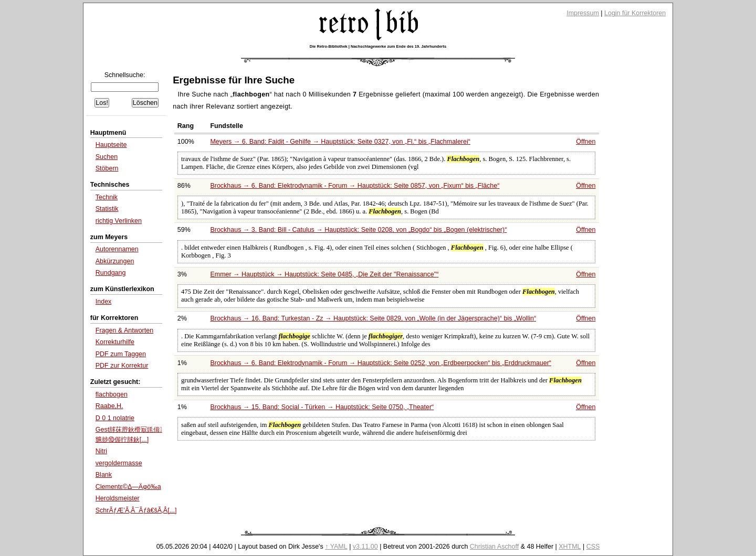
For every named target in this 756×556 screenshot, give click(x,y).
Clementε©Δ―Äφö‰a (128, 487)
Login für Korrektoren (635, 13)
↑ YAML (336, 547)
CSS (593, 547)
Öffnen (586, 142)
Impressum (583, 13)
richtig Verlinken (119, 221)
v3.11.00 (365, 547)
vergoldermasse (119, 463)
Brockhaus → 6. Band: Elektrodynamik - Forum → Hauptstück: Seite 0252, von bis (381, 363)
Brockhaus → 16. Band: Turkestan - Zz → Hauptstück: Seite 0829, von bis (373, 318)
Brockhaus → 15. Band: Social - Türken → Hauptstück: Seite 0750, (322, 407)
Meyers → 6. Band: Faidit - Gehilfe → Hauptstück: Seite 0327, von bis (340, 142)
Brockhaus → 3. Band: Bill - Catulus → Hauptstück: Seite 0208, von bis (358, 230)
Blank (104, 475)
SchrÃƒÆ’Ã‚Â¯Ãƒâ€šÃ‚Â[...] (136, 510)
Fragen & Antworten (124, 330)
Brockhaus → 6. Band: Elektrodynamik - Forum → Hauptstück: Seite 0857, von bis (355, 186)
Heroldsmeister (118, 498)
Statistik (107, 209)
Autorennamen (117, 249)
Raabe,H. (109, 406)
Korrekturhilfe (115, 342)
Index (104, 302)
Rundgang (111, 273)
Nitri (101, 451)
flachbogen (112, 394)
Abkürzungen (115, 261)
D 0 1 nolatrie (115, 418)
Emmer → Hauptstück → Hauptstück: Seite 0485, (324, 274)
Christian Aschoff (494, 547)
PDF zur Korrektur (122, 366)
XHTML (570, 547)
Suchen (107, 157)
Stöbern (107, 168)
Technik (107, 197)
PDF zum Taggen (121, 354)
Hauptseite (111, 145)
